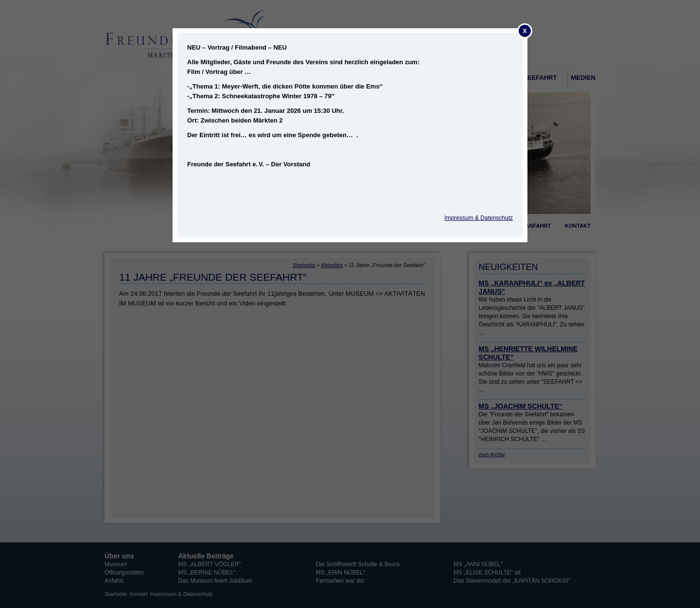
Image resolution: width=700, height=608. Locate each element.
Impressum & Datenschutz (479, 218)
